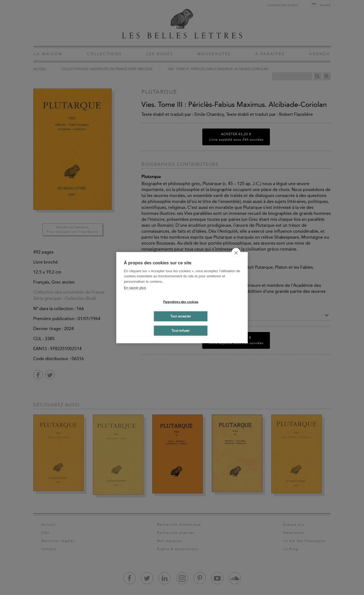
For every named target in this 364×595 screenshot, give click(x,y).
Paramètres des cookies (181, 302)
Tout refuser (181, 331)
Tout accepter (181, 316)
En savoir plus (135, 288)
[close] (236, 252)
